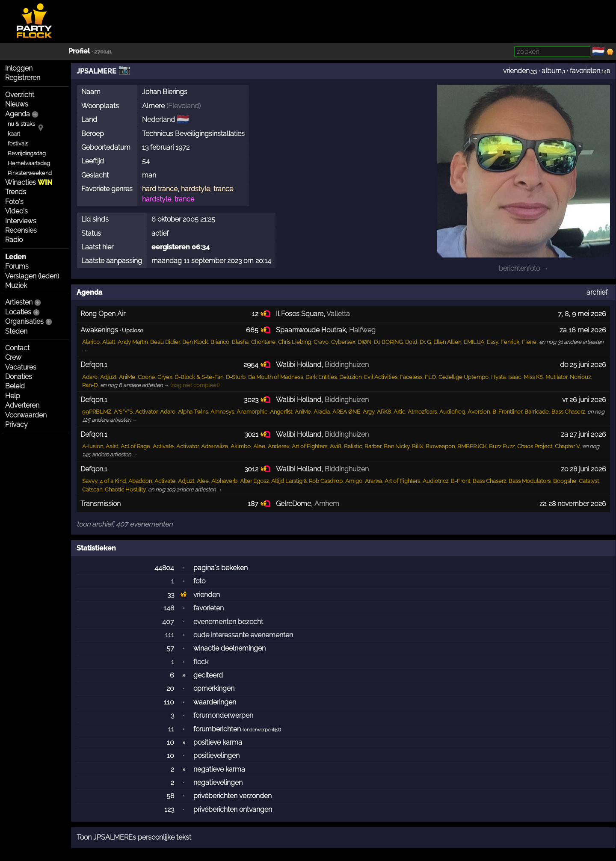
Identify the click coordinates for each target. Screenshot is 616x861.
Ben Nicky (397, 446)
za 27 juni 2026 (583, 434)
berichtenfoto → (524, 268)
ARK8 (384, 412)
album (552, 71)
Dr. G (425, 342)
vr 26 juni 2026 (584, 400)
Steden (16, 331)
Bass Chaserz (568, 412)
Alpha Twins (193, 412)
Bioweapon (440, 446)
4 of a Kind (113, 481)
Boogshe (565, 481)
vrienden (516, 71)
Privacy (16, 425)
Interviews (21, 221)
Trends (16, 192)
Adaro (90, 377)
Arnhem (327, 504)
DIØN (364, 342)
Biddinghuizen (347, 365)
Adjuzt (108, 377)
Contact (17, 348)
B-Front (461, 481)
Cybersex (343, 342)
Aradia (322, 412)
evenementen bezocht (228, 622)
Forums (17, 266)
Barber (373, 446)
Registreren (23, 78)
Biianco (220, 342)
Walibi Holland (299, 365)
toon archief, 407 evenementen (124, 524)
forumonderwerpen (223, 715)
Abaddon (140, 481)
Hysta (498, 377)
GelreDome (293, 504)
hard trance (160, 189)
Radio (14, 240)
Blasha (240, 342)
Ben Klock (195, 342)
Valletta (338, 314)
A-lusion (93, 446)
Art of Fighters (309, 446)
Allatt (109, 342)
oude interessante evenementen (243, 635)
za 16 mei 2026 (583, 330)
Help (13, 396)
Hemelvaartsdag (29, 163)
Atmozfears (422, 412)
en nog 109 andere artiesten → (185, 490)
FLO (430, 377)
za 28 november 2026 (573, 504)
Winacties (29, 182)
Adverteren (22, 405)
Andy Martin (133, 342)
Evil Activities (381, 377)
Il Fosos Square (300, 314)
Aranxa (373, 481)
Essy (492, 342)
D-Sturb (236, 377)
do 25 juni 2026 (583, 365)
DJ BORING (388, 342)
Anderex (278, 446)
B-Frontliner (507, 412)
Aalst (112, 446)
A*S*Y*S (123, 412)
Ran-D (90, 385)
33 (171, 595)
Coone (146, 377)
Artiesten (19, 302)
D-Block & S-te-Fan (199, 377)
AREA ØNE (346, 412)
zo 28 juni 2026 (583, 469)
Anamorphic (252, 412)
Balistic (353, 446)
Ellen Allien (447, 342)
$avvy (90, 481)
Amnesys (222, 412)
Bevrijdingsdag (27, 153)
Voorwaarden (26, 415)
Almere (153, 106)
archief (597, 292)
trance (223, 189)
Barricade (537, 412)
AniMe (127, 377)
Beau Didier (165, 342)
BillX (418, 446)
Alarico (91, 342)
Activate (163, 446)
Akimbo (241, 446)
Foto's (14, 202)
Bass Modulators (530, 481)
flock (201, 662)
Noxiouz (580, 377)
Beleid (15, 386)
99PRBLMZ (97, 412)
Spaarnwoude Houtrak (311, 330)
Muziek (16, 286)
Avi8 (336, 446)
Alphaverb (224, 481)
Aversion (479, 412)
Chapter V (567, 446)
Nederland (158, 120)
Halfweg (362, 330)
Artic (399, 412)
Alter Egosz (254, 481)
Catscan (92, 490)
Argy (369, 412)
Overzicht (20, 95)
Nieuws (17, 104)
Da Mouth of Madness (275, 377)
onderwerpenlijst (262, 730)
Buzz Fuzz (502, 446)
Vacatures (21, 367)
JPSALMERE (96, 71)
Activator (146, 412)
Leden (16, 257)
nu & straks (21, 124)
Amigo (354, 481)
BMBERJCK (472, 446)
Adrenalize (215, 446)
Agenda (18, 114)
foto (199, 581)
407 (168, 622)
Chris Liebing (295, 342)
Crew (13, 357)
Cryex (165, 377)
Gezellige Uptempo (463, 377)
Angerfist (281, 412)
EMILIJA (474, 342)
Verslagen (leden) (32, 276)
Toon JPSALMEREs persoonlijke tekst (134, 837)
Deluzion (350, 377)
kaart (14, 134)
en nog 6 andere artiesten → (135, 385)
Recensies (21, 230)
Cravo (321, 342)
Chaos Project (535, 446)
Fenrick (510, 342)
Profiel (79, 51)
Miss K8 (533, 377)
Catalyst (589, 481)
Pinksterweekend (30, 173)
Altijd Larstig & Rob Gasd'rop (307, 481)
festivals (18, 143)
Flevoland (184, 106)
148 (169, 608)
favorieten (585, 71)
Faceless (411, 377)
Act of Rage (135, 446)
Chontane (263, 342)
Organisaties (24, 321)
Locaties (18, 312)
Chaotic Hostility (125, 490)
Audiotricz (435, 481)
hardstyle (195, 189)
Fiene (529, 342)
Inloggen (19, 68)
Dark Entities (321, 377)
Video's (16, 211)
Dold (411, 342)
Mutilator (556, 377)
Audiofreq (452, 412)
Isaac (515, 377)
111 (170, 635)
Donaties (19, 377)
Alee (259, 446)
